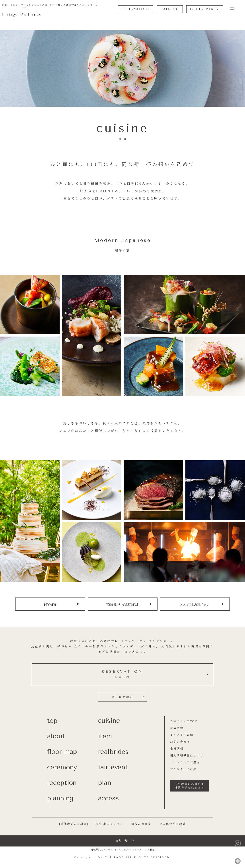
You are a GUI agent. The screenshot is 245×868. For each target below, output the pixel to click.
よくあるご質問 (182, 735)
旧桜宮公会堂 (141, 824)
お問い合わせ (180, 742)
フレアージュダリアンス (134, 850)
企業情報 (177, 748)
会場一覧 (122, 841)
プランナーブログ (183, 769)
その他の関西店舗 (173, 824)
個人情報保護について (187, 755)
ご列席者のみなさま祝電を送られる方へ (190, 786)
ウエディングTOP (184, 721)
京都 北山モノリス (109, 824)
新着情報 (177, 728)
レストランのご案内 (185, 762)
